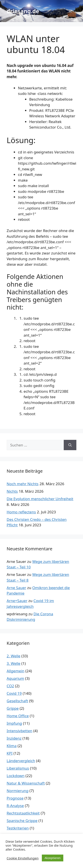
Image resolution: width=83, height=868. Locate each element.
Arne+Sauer (17, 601)
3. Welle (14, 663)
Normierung (18, 791)
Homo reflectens (21, 512)
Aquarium (15, 678)
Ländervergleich (21, 761)
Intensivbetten (19, 731)
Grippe (13, 708)
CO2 (10, 686)
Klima (12, 746)
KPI (10, 753)
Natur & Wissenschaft (26, 783)
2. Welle (14, 656)
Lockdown (16, 776)
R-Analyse (15, 806)
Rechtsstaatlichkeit (23, 813)
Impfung (14, 723)
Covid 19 (14, 693)
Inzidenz (14, 738)
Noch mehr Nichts (23, 484)
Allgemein (15, 671)
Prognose (15, 798)
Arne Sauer (16, 588)
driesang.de (23, 11)
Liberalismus (18, 768)
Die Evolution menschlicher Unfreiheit (40, 499)
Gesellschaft (17, 701)
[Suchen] (70, 445)
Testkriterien (18, 828)
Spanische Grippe (22, 821)
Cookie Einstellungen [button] (23, 858)
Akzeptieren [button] (53, 858)
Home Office (18, 716)
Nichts (12, 491)
